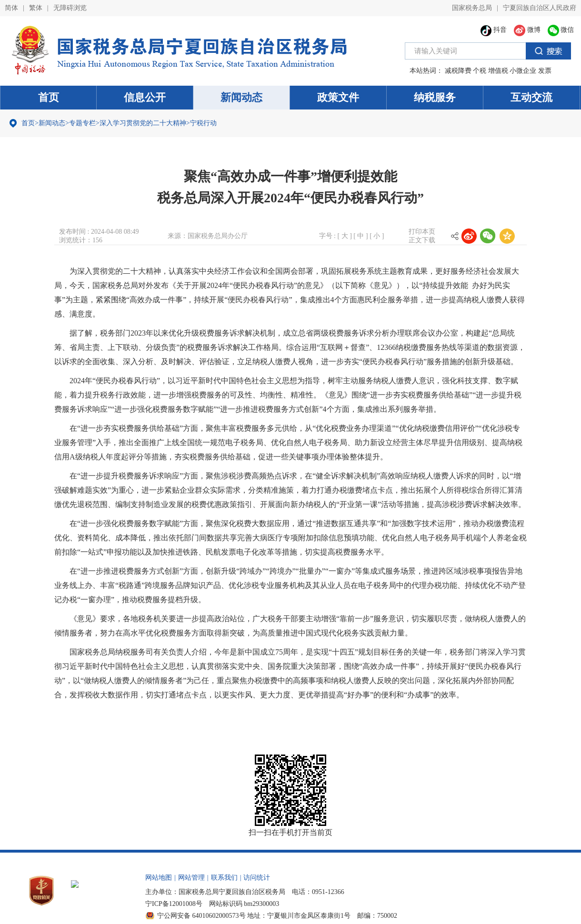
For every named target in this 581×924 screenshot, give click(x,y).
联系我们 (224, 878)
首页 (49, 97)
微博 (527, 30)
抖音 (494, 30)
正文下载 (422, 240)
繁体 (36, 8)
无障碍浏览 (70, 8)
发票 (545, 71)
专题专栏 (82, 123)
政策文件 (338, 97)
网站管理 (191, 878)
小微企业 (523, 71)
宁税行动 (203, 123)
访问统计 (257, 878)
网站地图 (159, 878)
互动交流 (531, 97)
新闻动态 (241, 97)
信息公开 (145, 97)
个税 (480, 71)
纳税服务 (435, 97)
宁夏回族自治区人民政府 (540, 8)
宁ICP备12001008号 (174, 904)
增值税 (498, 71)
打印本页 (422, 232)
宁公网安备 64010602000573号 (201, 916)
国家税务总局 (472, 8)
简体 (11, 8)
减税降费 (458, 71)
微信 (561, 30)
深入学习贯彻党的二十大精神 (143, 123)
